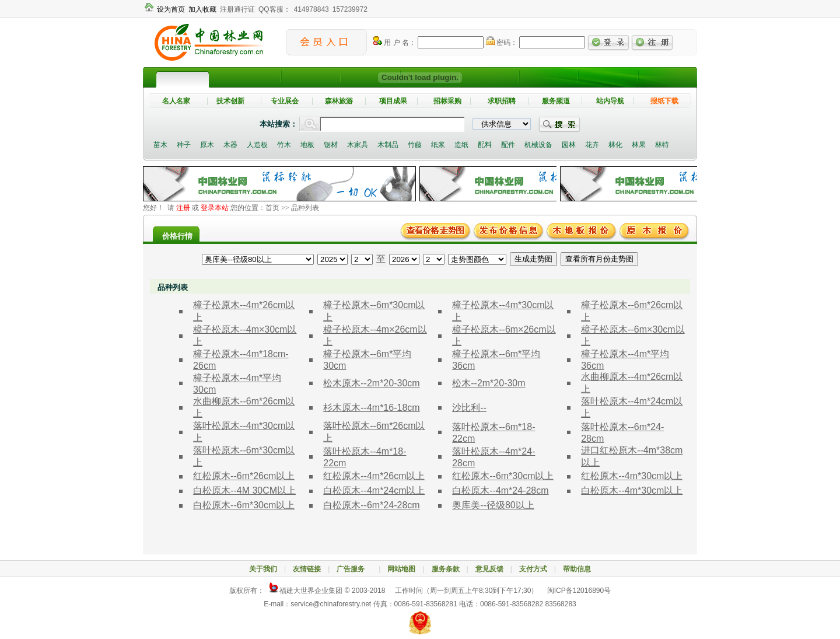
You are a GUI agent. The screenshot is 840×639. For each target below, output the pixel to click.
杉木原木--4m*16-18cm (371, 408)
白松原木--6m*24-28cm (371, 505)
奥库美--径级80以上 (493, 505)
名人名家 (176, 101)
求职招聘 (502, 101)
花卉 (592, 145)
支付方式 (533, 569)
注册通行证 (237, 9)
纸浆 (438, 145)
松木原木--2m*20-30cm (371, 383)
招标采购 (447, 101)
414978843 (311, 9)
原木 (207, 145)
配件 (508, 145)
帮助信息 (577, 569)
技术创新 (230, 101)
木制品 (388, 145)
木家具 (358, 145)
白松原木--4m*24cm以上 (374, 490)
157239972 (350, 9)
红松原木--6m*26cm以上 (244, 476)
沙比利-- (469, 408)
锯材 (331, 145)
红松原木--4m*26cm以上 (374, 476)
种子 (184, 145)
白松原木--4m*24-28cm (500, 490)
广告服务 (354, 569)
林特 (662, 145)
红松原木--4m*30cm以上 (632, 476)
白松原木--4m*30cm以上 (632, 490)
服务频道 (556, 101)
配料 (485, 145)
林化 (615, 145)
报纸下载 (664, 101)
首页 (272, 208)
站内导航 (610, 101)
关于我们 (263, 569)
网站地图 (401, 569)
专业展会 (285, 101)
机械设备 (538, 145)
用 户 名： (395, 43)
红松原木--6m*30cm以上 (503, 476)
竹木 (284, 145)
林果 (639, 145)
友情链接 (307, 569)
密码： (502, 43)
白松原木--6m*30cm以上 (244, 505)
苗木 (160, 145)
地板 (307, 145)
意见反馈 (489, 569)
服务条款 (446, 569)
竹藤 (415, 145)
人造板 (257, 145)
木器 (230, 145)
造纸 (461, 145)
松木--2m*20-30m (489, 383)
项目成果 (393, 101)
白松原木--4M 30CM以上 (244, 490)
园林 (569, 145)
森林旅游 (339, 101)
